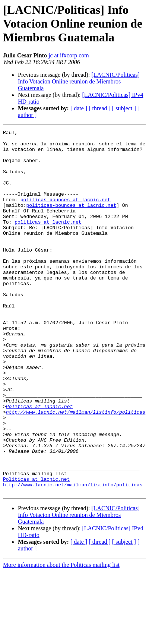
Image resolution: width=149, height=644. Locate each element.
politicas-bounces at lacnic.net (66, 214)
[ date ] (79, 108)
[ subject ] (124, 108)
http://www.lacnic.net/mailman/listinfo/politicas (76, 469)
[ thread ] (100, 108)
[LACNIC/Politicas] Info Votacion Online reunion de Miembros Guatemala (79, 81)
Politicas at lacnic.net (39, 462)
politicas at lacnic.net (48, 241)
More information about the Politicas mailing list (61, 637)
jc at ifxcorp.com (69, 55)
